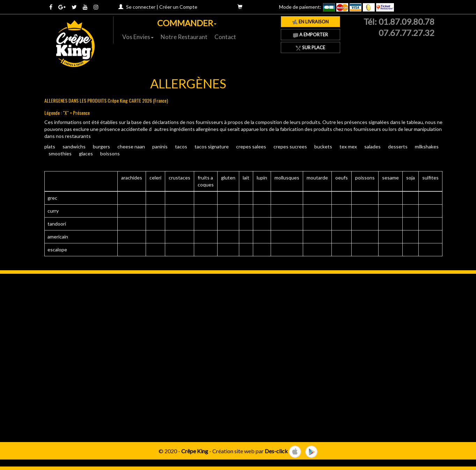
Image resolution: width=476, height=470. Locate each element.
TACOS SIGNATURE (212, 146)
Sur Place (310, 47)
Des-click (276, 451)
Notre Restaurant (184, 37)
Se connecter (141, 7)
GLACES (86, 153)
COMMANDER (187, 23)
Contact (225, 37)
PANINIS (160, 146)
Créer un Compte (178, 7)
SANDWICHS (74, 146)
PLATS (50, 146)
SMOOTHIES (60, 153)
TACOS (181, 146)
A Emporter (310, 35)
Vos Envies (138, 37)
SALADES (372, 146)
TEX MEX (348, 146)
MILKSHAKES (427, 146)
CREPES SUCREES (290, 146)
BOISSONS (110, 153)
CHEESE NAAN (131, 146)
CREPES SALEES (251, 146)
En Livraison (310, 22)
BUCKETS (323, 146)
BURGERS (101, 146)
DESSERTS (398, 146)
